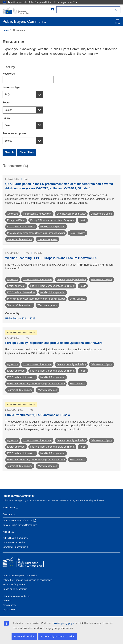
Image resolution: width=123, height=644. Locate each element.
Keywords (9, 74)
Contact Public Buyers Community (20, 525)
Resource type (11, 87)
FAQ (7, 95)
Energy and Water (16, 220)
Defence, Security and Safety (71, 214)
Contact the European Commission (20, 576)
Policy (6, 118)
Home (6, 30)
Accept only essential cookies (58, 637)
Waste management (47, 239)
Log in (52, 11)
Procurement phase (14, 133)
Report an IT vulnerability (15, 589)
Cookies (7, 601)
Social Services (78, 233)
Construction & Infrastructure (37, 214)
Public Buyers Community (18, 496)
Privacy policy (9, 605)
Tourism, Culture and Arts (20, 239)
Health (83, 220)
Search (9, 152)
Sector (7, 103)
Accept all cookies (24, 637)
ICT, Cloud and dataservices (21, 227)
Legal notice (9, 610)
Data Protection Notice (14, 542)
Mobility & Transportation (53, 227)
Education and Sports (102, 214)
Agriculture (13, 214)
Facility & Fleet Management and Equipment (52, 220)
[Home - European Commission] (18, 11)
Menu (117, 21)
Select (8, 110)
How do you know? (66, 2)
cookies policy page (63, 623)
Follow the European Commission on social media (27, 580)
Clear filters (27, 152)
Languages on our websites (16, 596)
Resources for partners (14, 585)
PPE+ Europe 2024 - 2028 (20, 319)
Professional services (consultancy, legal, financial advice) (36, 233)
